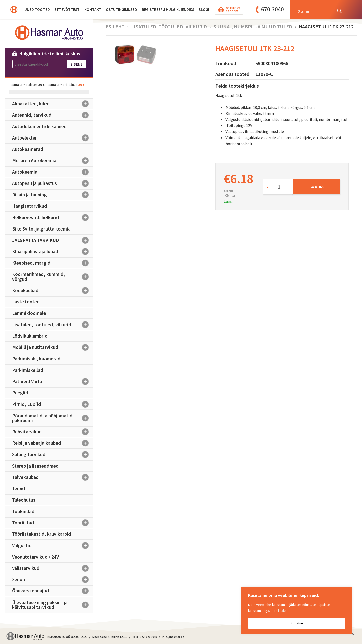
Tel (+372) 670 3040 (145, 637)
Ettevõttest (67, 9)
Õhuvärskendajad (52, 591)
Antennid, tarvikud (52, 115)
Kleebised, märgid (52, 263)
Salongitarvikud (52, 454)
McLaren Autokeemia (52, 161)
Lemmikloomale (29, 313)
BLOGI (204, 9)
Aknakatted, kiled (52, 104)
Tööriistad (52, 523)
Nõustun (297, 623)
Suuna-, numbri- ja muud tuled (253, 27)
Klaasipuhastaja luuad (52, 252)
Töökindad (23, 511)
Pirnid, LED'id (52, 404)
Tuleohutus (24, 500)
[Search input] (313, 11)
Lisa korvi (316, 187)
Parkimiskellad (28, 370)
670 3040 (272, 9)
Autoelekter (52, 138)
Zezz (354, 635)
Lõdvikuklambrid (30, 336)
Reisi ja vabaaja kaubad (52, 443)
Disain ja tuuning (52, 195)
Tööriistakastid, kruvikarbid (41, 534)
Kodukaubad (52, 291)
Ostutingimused (121, 9)
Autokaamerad (28, 149)
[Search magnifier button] (339, 11)
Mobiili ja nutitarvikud (52, 347)
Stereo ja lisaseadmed (35, 466)
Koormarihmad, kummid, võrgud (52, 277)
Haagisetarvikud (30, 206)
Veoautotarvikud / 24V (35, 557)
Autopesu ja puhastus (52, 183)
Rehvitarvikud (52, 432)
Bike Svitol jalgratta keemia (41, 229)
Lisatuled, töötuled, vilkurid (52, 325)
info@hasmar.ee (173, 637)
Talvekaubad (52, 477)
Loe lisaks (279, 611)
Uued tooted (37, 9)
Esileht (115, 27)
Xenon (52, 580)
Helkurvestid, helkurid (52, 217)
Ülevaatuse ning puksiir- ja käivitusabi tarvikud (52, 605)
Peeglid (20, 393)
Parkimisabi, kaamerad (36, 359)
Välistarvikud (52, 568)
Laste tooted (26, 302)
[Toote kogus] (278, 187)
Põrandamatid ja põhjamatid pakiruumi (52, 418)
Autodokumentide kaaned (39, 126)
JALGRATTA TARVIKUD (52, 240)
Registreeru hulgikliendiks (168, 9)
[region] (297, 611)
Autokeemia (52, 172)
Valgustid (52, 545)
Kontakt (93, 9)
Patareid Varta (52, 382)
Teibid (18, 488)
